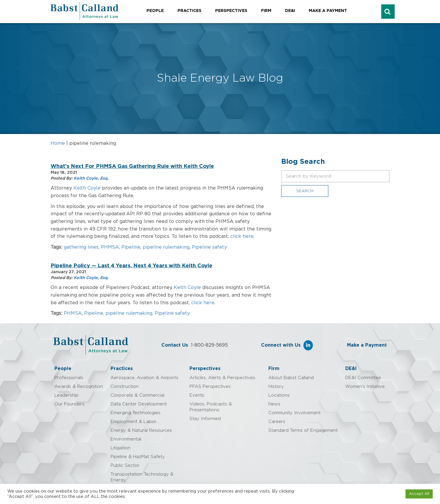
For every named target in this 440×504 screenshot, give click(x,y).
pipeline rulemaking (166, 247)
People (155, 11)
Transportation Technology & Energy (142, 477)
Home (58, 143)
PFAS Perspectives (210, 387)
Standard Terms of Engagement (303, 430)
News (274, 404)
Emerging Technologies (136, 413)
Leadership (66, 395)
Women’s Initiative (365, 387)
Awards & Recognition (79, 387)
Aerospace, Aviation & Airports (144, 378)
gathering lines (81, 247)
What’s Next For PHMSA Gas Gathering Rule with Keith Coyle (132, 166)
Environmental (126, 439)
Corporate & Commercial (137, 395)
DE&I (290, 11)
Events (197, 395)
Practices (189, 11)
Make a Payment (328, 11)
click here (242, 236)
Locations (279, 395)
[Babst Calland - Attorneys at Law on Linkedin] (308, 345)
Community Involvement (295, 413)
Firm (266, 11)
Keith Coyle (87, 188)
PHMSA (110, 247)
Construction (125, 387)
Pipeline (131, 247)
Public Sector (125, 466)
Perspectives (231, 11)
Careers (277, 422)
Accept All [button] (419, 494)
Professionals (69, 378)
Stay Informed (205, 419)
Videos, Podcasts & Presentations (211, 407)
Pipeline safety (209, 247)
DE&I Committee (363, 378)
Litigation (120, 448)
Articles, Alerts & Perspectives (222, 378)
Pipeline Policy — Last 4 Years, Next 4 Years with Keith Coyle (131, 266)
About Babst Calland (291, 378)
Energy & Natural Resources (141, 430)
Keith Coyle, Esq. (91, 178)
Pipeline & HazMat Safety (138, 457)
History (276, 387)
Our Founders (69, 404)
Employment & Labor (133, 422)
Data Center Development (139, 404)
